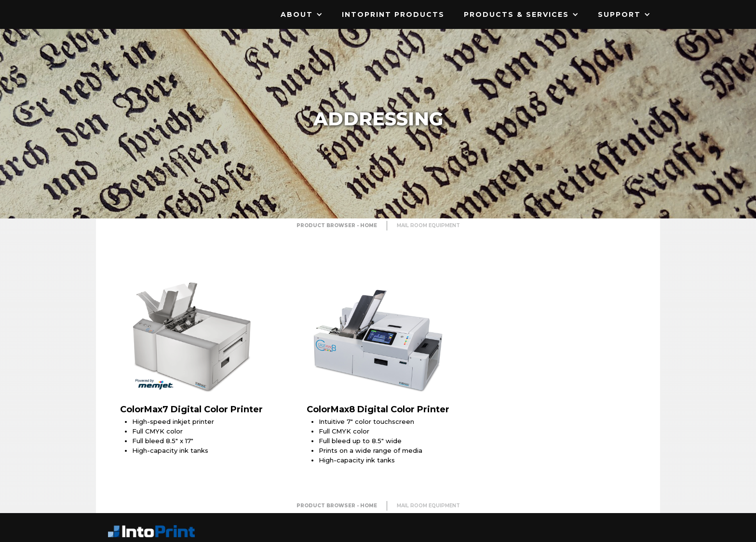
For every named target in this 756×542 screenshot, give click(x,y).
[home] (156, 7)
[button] (302, 14)
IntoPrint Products (393, 14)
